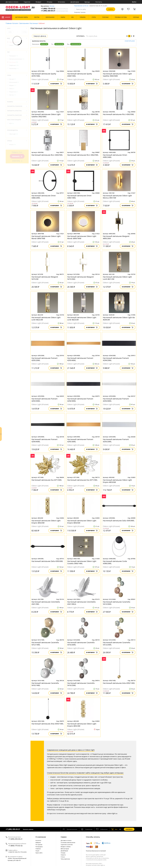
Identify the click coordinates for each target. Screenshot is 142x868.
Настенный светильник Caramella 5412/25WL (117, 644)
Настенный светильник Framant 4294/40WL (44, 440)
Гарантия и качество (67, 845)
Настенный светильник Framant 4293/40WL (116, 400)
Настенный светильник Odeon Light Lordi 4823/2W (82, 319)
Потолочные (14, 69)
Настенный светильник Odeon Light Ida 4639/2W (119, 319)
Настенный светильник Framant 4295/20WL (44, 359)
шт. (115, 829)
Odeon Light (14, 134)
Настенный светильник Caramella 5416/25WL (81, 684)
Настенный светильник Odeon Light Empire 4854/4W (46, 522)
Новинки (38, 849)
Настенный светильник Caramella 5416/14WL (45, 684)
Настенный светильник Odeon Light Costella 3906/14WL (82, 562)
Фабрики (38, 843)
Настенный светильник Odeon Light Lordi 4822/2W (46, 319)
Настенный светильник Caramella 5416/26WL (81, 644)
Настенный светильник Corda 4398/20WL (115, 562)
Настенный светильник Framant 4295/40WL (80, 359)
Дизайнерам (75, 2)
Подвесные (14, 65)
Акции (37, 851)
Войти (134, 2)
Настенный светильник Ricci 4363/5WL (118, 114)
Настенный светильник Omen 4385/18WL (79, 197)
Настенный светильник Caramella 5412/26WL (117, 603)
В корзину (56, 84)
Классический (14, 82)
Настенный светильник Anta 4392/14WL (119, 683)
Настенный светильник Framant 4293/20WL (116, 440)
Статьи (63, 857)
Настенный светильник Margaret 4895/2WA (116, 237)
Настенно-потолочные (17, 59)
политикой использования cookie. (97, 860)
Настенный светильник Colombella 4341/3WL (46, 603)
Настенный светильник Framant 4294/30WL (80, 400)
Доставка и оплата (12, 2)
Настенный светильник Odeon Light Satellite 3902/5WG (46, 115)
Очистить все (130, 41)
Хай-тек (13, 95)
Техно (12, 89)
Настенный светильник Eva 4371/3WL (82, 480)
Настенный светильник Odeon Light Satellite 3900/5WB (117, 75)
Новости (63, 855)
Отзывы (50, 2)
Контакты (99, 2)
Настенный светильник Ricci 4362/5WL (83, 155)
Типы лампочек (65, 859)
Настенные (34, 23)
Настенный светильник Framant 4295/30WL (80, 440)
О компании (41, 837)
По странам (39, 845)
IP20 (12, 123)
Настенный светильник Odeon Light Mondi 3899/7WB (46, 237)
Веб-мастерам (65, 849)
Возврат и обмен (66, 847)
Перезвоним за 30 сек (81, 6)
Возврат (38, 2)
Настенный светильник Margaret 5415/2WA (80, 278)
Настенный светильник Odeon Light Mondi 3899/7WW (82, 237)
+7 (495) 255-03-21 (54, 11)
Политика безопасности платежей (96, 851)
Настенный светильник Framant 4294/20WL (116, 359)
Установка (61, 2)
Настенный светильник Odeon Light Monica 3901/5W (117, 197)
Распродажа (39, 847)
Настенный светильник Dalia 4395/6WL (47, 561)
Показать (17, 156)
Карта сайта (39, 853)
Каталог (6, 17)
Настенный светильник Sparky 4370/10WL (44, 75)
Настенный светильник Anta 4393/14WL (48, 724)
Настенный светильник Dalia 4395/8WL (119, 521)
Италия (13, 145)
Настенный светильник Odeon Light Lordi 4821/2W (117, 278)
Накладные (14, 56)
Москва (52, 6)
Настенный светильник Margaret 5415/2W (45, 278)
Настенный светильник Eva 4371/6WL (47, 480)
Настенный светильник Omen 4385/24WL (115, 156)
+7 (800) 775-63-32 (54, 9)
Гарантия (27, 2)
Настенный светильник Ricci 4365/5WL (47, 155)
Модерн (13, 85)
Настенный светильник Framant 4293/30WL (44, 400)
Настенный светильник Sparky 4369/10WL (80, 75)
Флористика (14, 92)
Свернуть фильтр (40, 36)
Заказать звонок (28, 829)
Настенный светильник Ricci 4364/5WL (83, 114)
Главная (9, 23)
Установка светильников (68, 843)
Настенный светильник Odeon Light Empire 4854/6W (82, 522)
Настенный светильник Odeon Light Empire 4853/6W (117, 481)
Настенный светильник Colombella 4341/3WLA (81, 603)
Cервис (64, 837)
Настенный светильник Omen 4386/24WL (44, 197)
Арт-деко (13, 79)
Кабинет (44, 44)
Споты (12, 45)
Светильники (24, 23)
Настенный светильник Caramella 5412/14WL (45, 644)
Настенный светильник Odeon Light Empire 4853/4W (82, 725)
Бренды (87, 2)
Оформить (129, 829)
